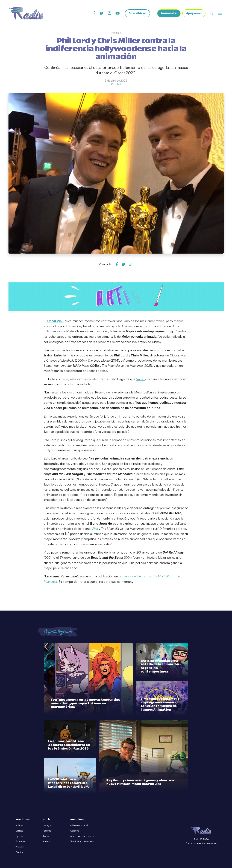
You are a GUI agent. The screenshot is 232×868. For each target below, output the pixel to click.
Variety (141, 379)
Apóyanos (194, 13)
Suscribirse (137, 13)
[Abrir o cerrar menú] (220, 13)
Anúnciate (169, 13)
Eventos (19, 852)
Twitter (46, 836)
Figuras (19, 836)
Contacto (75, 831)
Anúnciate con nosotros (82, 836)
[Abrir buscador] (212, 13)
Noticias (19, 825)
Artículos (20, 847)
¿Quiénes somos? (79, 825)
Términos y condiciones (82, 841)
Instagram (48, 825)
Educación (21, 841)
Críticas (19, 831)
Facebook (48, 831)
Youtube (47, 841)
